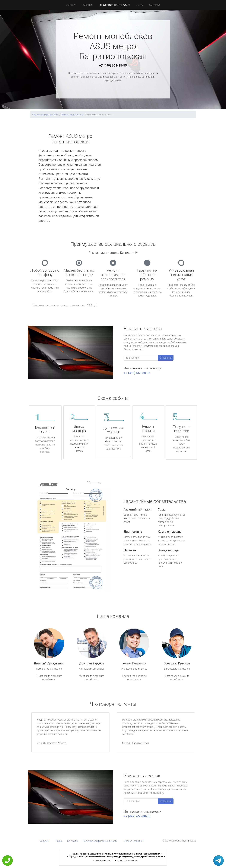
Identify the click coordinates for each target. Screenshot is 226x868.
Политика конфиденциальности (100, 841)
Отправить (166, 358)
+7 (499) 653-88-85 (113, 66)
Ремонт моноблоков (73, 115)
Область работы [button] (133, 841)
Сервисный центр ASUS (45, 115)
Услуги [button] (70, 5)
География (87, 5)
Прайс (140, 5)
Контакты (154, 5)
